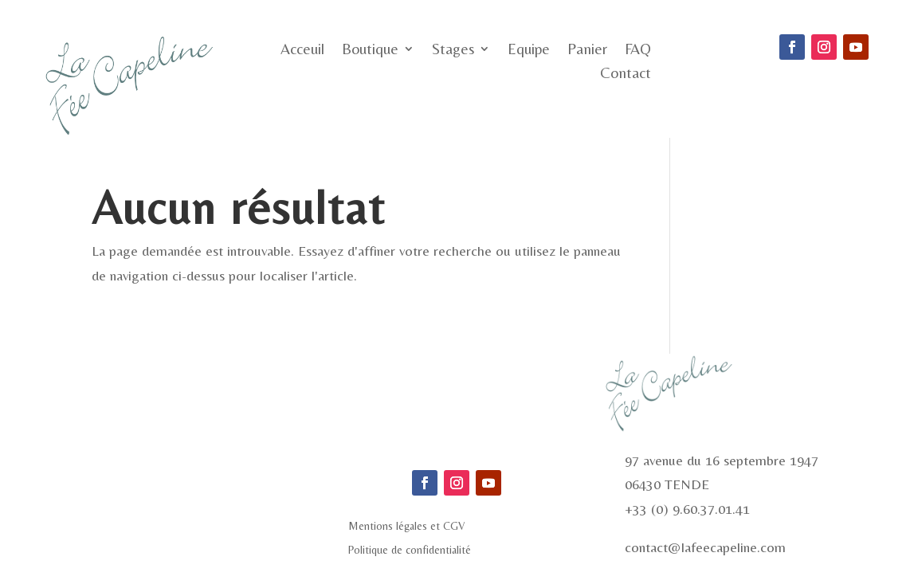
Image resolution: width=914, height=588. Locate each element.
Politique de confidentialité (410, 550)
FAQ (638, 50)
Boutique (370, 50)
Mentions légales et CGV (406, 526)
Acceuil (302, 50)
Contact (626, 74)
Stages (453, 50)
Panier (587, 50)
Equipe (529, 50)
